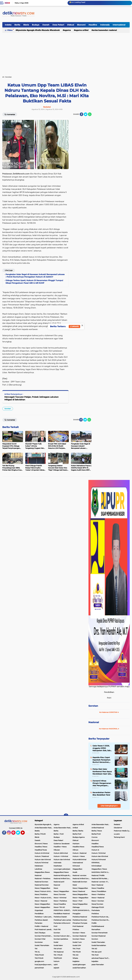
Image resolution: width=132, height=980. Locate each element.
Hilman (75, 850)
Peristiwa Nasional (80, 917)
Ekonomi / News (41, 844)
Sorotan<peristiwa (61, 939)
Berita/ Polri (96, 834)
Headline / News (41, 847)
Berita (17, 25)
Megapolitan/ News (61, 872)
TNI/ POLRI (39, 958)
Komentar (10, 114)
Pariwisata (96, 910)
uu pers (117, 834)
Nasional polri (59, 882)
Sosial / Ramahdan (42, 945)
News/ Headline (60, 904)
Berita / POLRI (40, 834)
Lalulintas (38, 869)
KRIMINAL (96, 863)
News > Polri (77, 901)
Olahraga (76, 907)
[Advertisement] (66, 53)
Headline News (78, 847)
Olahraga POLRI (98, 907)
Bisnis (26, 25)
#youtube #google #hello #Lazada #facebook (38, 30)
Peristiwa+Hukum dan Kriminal (101, 917)
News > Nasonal (41, 901)
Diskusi (71, 25)
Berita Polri (77, 834)
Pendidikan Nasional (62, 914)
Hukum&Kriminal (79, 860)
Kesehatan (58, 866)
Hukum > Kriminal (61, 856)
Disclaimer (118, 828)
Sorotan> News (79, 939)
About (19, 837)
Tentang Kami (15, 838)
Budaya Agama (79, 837)
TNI (36, 949)
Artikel (75, 828)
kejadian (95, 961)
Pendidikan (39, 914)
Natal (75, 885)
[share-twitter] (86, 114)
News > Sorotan (98, 901)
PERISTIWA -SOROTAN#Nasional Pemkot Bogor (63, 910)
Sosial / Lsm (77, 942)
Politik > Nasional (41, 926)
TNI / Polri (76, 949)
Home (7, 3)
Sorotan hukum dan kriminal (63, 936)
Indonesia (105, 25)
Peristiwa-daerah (41, 920)
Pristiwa (76, 929)
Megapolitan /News (42, 872)
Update (74, 326)
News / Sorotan (60, 894)
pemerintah (39, 968)
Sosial (56, 942)
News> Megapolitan (42, 907)
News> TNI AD (59, 907)
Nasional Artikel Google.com (63, 879)
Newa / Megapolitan (42, 888)
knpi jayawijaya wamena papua (44, 965)
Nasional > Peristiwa (42, 879)
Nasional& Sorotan (80, 882)
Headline (93, 25)
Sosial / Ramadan (98, 942)
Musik (75, 872)
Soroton (95, 939)
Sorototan (39, 942)
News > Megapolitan (80, 898)
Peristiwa (95, 914)
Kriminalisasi (96, 866)
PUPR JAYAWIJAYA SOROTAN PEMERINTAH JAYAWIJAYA (82, 910)
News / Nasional (79, 891)
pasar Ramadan (98, 965)
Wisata (75, 958)
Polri (55, 926)
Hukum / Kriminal (98, 853)
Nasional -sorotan (79, 875)
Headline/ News (98, 847)
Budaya (36, 25)
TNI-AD (75, 955)
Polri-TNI (57, 929)
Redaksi (117, 824)
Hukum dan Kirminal (100, 856)
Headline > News (60, 847)
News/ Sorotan (97, 904)
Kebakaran (39, 866)
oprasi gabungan (79, 965)
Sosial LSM (77, 945)
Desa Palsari (58, 25)
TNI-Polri (95, 955)
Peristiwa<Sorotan (80, 920)
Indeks (8, 25)
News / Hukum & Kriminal (44, 891)
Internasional (119, 25)
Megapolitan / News (99, 869)
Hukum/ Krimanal (99, 860)
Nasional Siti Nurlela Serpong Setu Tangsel (101, 879)
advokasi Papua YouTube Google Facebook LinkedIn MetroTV (101, 958)
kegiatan (76, 961)
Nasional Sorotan (41, 882)
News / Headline (98, 888)
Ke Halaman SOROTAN (109, 712)
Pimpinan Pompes (80, 923)
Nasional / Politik (98, 875)
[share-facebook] (81, 114)
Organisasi (39, 910)
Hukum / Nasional (42, 856)
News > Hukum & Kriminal (44, 898)
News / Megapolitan (80, 888)
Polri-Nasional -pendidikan (44, 929)
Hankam (76, 844)
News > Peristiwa (98, 894)
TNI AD (94, 949)
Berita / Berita (78, 831)
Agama (67, 30)
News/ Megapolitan (80, 904)
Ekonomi (81, 25)
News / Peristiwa (41, 894)
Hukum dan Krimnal (43, 860)
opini (56, 965)
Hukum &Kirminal (61, 853)
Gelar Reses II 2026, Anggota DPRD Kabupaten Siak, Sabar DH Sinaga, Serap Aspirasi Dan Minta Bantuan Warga (102, 748)
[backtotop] (66, 816)
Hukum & (95, 850)
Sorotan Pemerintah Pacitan (44, 936)
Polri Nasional (78, 926)
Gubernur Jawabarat (62, 844)
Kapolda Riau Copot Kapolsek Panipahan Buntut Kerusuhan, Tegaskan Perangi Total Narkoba (103, 760)
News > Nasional (98, 898)
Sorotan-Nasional (79, 936)
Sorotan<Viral (40, 939)
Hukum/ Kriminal (41, 863)
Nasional (94, 722)
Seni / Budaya (40, 933)
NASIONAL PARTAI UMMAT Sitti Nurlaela (101, 872)
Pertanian (38, 923)
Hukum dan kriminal (62, 860)
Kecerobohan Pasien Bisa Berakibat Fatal (101, 794)
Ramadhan (96, 929)
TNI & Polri (58, 949)
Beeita (37, 831)
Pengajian (77, 914)
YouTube (24, 834)
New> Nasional (97, 885)
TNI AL (37, 952)
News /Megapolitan (80, 894)
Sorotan (8, 409)
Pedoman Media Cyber (123, 831)
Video (10, 30)
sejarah (56, 968)
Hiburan (57, 850)
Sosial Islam (58, 945)
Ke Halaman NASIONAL (109, 729)
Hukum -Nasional (79, 853)
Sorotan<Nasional (98, 936)
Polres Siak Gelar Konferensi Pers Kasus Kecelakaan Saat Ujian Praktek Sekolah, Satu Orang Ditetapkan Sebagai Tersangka (102, 771)
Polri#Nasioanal (98, 926)
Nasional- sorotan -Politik (101, 882)
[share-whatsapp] (90, 114)
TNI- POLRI (58, 955)
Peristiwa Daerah (60, 917)
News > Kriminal (60, 898)
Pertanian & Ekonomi (62, 923)
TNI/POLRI (58, 958)
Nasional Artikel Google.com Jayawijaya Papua (82, 879)
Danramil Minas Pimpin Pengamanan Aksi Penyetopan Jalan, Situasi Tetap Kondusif (102, 783)
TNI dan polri (96, 952)
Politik (94, 923)
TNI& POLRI (39, 955)
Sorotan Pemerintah (100, 933)
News (56, 888)
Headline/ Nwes (41, 850)
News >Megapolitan (42, 904)
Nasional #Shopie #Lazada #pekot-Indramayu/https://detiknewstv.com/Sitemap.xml (63, 875)
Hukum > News (79, 856)
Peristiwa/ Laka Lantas (62, 920)
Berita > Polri (59, 834)
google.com (39, 961)
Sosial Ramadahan (99, 945)
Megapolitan (77, 869)
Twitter (19, 834)
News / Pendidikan (99, 891)
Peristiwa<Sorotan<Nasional (101, 920)
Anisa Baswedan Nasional (63, 828)
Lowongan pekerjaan (62, 869)
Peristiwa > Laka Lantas (44, 917)
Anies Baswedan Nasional (105, 30)
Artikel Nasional (98, 828)
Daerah (46, 25)
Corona (94, 837)
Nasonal (57, 885)
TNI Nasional (59, 952)
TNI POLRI (77, 952)
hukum (57, 961)
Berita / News (97, 831)
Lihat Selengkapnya (109, 806)
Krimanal (76, 866)
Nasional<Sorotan (42, 885)
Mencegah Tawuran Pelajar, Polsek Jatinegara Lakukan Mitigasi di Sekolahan (31, 398)
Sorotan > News (79, 933)
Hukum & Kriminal (42, 853)
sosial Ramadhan (79, 968)
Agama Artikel (82, 30)
